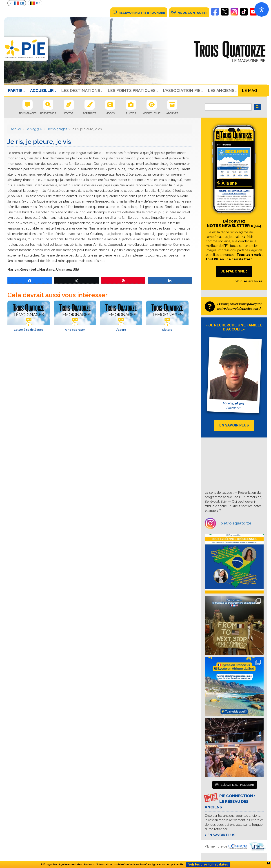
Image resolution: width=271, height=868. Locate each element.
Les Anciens (221, 90)
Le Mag (250, 90)
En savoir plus (221, 835)
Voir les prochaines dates (208, 865)
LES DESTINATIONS (81, 90)
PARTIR (15, 90)
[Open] (262, 9)
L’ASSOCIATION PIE (182, 90)
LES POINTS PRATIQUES (132, 90)
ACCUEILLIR (42, 90)
